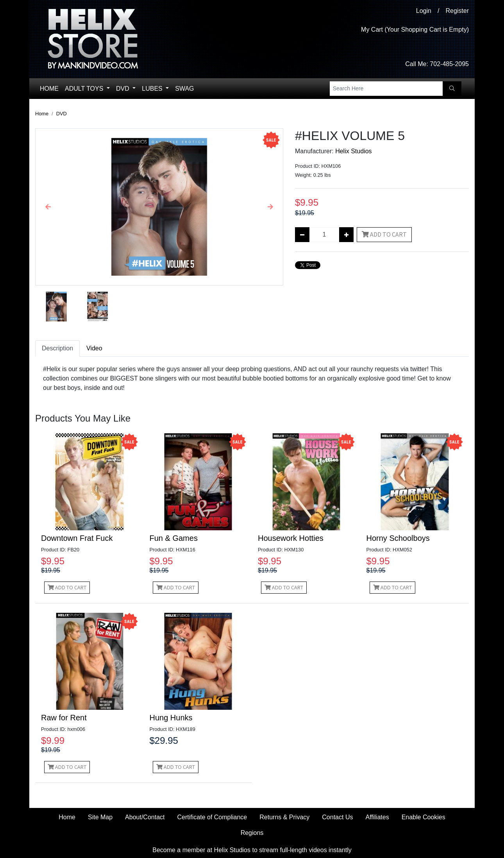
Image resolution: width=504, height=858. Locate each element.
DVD (123, 89)
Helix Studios (353, 151)
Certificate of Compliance (212, 817)
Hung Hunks (171, 718)
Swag (184, 89)
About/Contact (145, 817)
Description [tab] (57, 348)
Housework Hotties (291, 538)
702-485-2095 (449, 64)
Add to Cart (384, 234)
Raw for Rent (64, 718)
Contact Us (337, 817)
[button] (48, 207)
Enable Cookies (424, 817)
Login (424, 11)
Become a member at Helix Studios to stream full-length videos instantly (252, 850)
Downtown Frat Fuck (77, 538)
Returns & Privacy (284, 817)
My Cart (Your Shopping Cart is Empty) (415, 30)
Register (457, 11)
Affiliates (377, 817)
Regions (252, 833)
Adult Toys (85, 89)
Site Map (100, 817)
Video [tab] (94, 348)
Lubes (153, 89)
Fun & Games (174, 538)
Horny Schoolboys (398, 538)
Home (49, 89)
